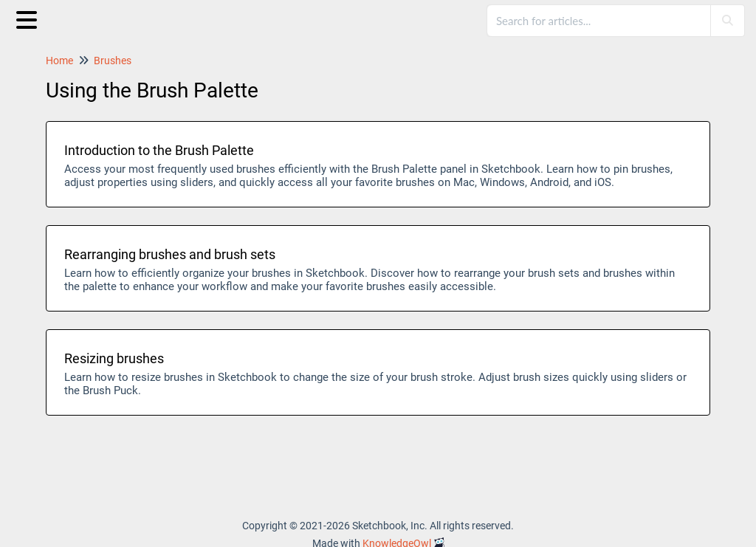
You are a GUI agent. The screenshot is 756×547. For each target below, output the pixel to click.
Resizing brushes (114, 358)
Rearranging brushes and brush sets (170, 254)
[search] (600, 21)
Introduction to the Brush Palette (159, 150)
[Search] (727, 21)
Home (59, 61)
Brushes (113, 61)
